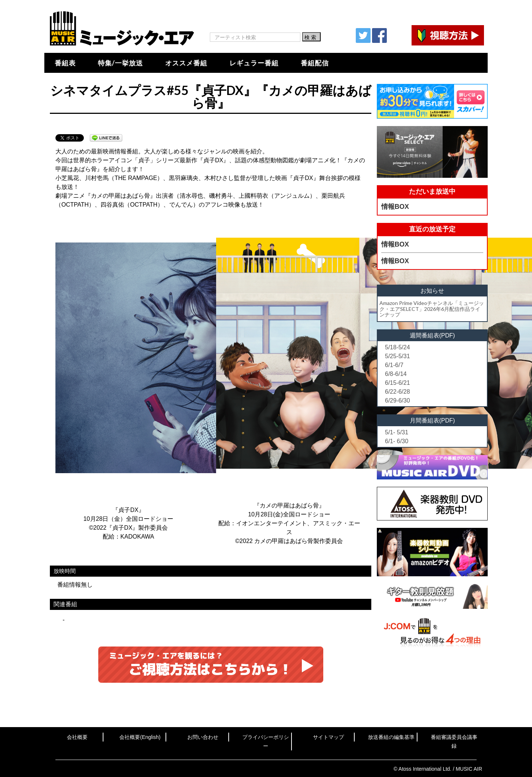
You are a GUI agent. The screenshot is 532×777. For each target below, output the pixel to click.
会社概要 (77, 737)
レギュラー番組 (254, 63)
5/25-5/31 (398, 356)
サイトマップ (328, 737)
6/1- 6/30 (397, 441)
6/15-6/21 (398, 383)
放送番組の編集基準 (391, 737)
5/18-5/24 (398, 347)
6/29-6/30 (398, 401)
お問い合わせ (203, 737)
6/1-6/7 (394, 365)
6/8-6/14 (396, 374)
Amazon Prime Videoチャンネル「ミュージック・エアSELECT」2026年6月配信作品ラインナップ (432, 309)
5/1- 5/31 (397, 432)
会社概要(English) (140, 737)
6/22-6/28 (398, 392)
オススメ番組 (186, 63)
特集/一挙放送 (120, 63)
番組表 (65, 63)
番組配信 (315, 63)
